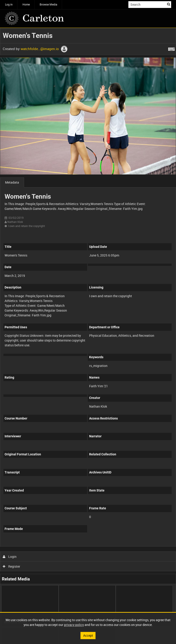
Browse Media (48, 4)
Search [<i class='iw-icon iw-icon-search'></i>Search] (169, 4)
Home (26, 4)
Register (12, 566)
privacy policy (74, 625)
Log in (9, 4)
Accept (88, 635)
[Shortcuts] (171, 48)
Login (10, 557)
